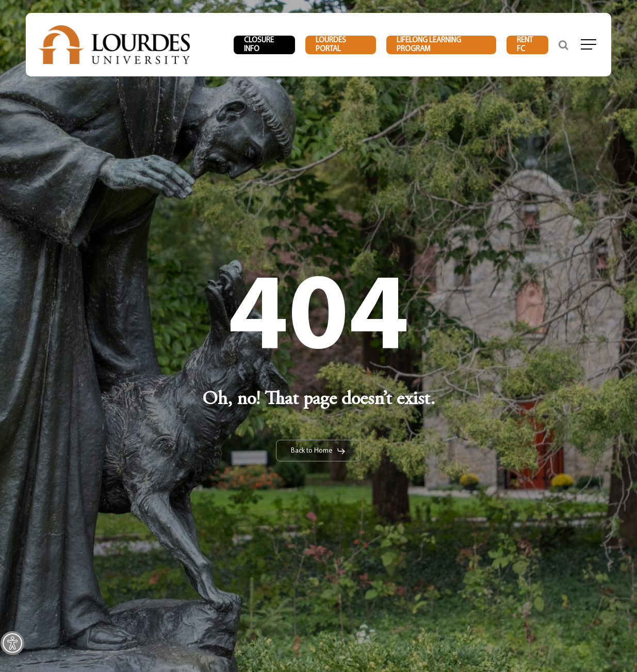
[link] (12, 643)
